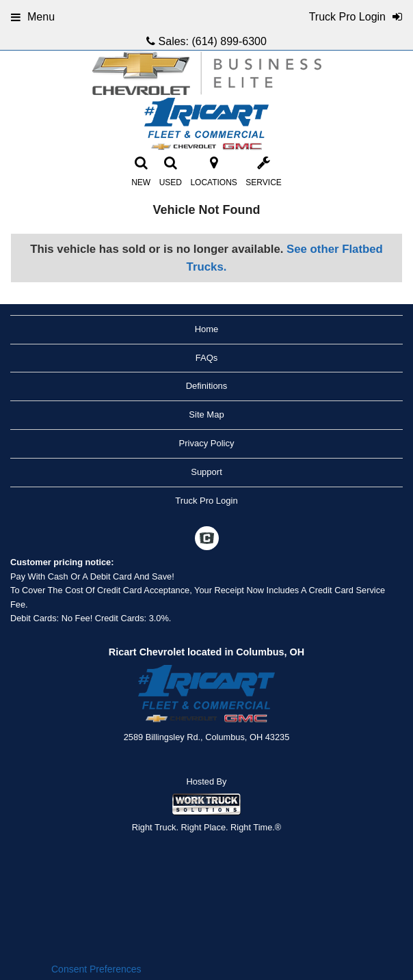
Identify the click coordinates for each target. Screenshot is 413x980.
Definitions (207, 386)
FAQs (207, 358)
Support (206, 472)
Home (207, 329)
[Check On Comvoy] (207, 540)
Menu (33, 17)
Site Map (206, 414)
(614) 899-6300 (229, 41)
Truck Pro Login (206, 501)
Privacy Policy (207, 443)
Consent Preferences (96, 969)
